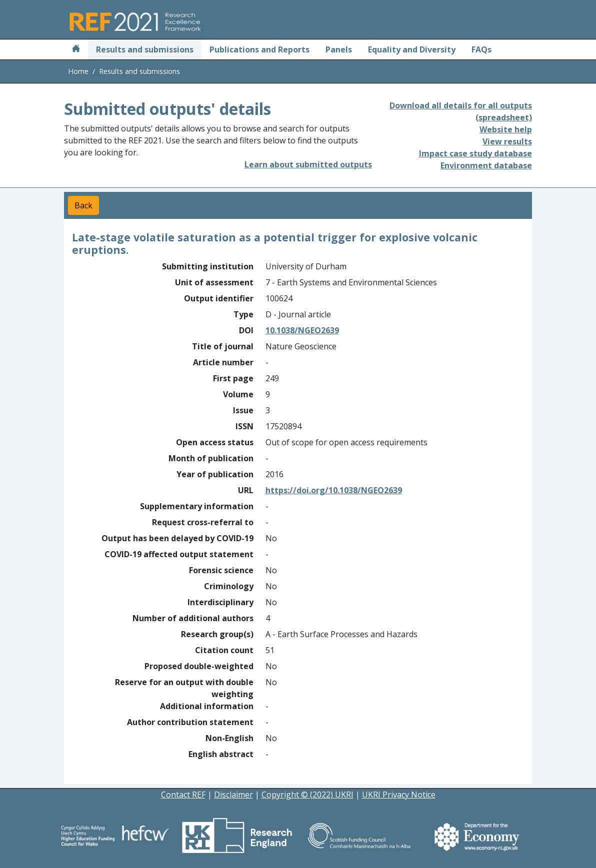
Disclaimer (233, 795)
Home (78, 71)
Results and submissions (145, 49)
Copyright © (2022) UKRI (307, 795)
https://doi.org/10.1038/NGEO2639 (334, 490)
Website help (506, 129)
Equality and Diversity (412, 49)
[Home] (76, 49)
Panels (339, 49)
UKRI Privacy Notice (399, 795)
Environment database (486, 165)
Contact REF (183, 795)
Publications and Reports (259, 49)
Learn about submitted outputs (308, 164)
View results (507, 141)
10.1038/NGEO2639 (302, 330)
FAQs (481, 49)
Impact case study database (475, 153)
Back (83, 205)
